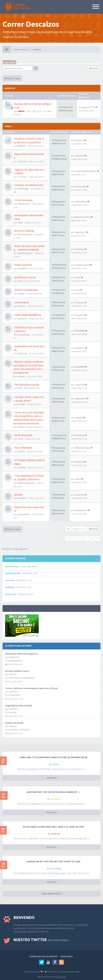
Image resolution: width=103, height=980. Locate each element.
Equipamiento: (16, 660)
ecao (20, 439)
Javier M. (80, 385)
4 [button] (77, 538)
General (12, 712)
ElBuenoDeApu (83, 448)
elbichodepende (26, 483)
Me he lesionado (23, 435)
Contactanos (67, 956)
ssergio (21, 376)
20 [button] (92, 538)
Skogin (21, 293)
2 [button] (67, 538)
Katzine (22, 306)
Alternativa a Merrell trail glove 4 (21, 654)
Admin (56, 764)
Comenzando (21, 302)
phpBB (77, 972)
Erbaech (79, 140)
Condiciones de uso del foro (44, 956)
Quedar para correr (25, 277)
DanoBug (80, 435)
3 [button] (72, 538)
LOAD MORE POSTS (52, 894)
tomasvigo (23, 188)
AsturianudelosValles (86, 171)
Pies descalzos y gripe (26, 384)
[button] (98, 539)
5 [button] (81, 538)
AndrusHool (24, 204)
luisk (77, 290)
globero (22, 146)
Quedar (18, 495)
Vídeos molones (23, 265)
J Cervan (22, 177)
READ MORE (52, 778)
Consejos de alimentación (29, 185)
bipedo (21, 451)
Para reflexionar (23, 448)
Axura (78, 479)
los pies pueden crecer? (17, 671)
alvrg (20, 223)
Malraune (22, 353)
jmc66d (21, 404)
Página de (79, 529)
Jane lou (56, 834)
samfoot (79, 156)
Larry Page (56, 868)
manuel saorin (82, 265)
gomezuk (25, 335)
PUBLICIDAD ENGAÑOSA (27, 315)
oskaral (21, 427)
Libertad (22, 161)
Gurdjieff (22, 268)
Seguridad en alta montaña (19, 705)
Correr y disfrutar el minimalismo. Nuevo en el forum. (32, 688)
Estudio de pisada (14, 723)
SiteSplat (56, 799)
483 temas (94, 68)
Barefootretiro (83, 217)
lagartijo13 (81, 232)
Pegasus (80, 249)
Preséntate (14, 695)
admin (21, 111)
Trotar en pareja (23, 200)
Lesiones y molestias (19, 730)
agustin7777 (89, 107)
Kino (20, 388)
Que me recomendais (26, 290)
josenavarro (24, 514)
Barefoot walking (24, 231)
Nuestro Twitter (41, 940)
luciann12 (80, 348)
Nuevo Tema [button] (12, 78)
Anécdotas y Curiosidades (22, 678)
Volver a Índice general (15, 549)
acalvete (22, 319)
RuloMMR (80, 331)
